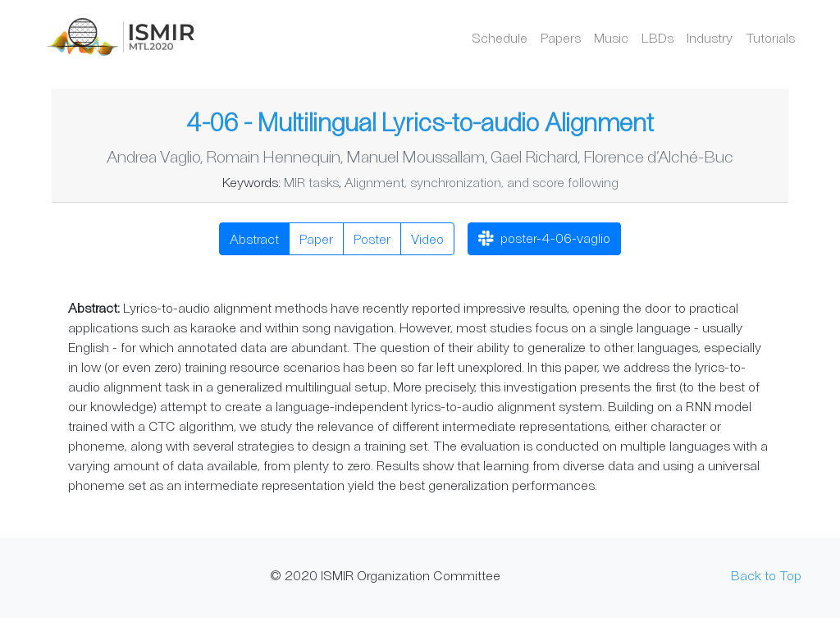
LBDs (657, 37)
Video (427, 238)
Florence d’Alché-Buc (658, 156)
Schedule (500, 37)
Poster (372, 238)
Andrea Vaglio (153, 156)
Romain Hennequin (273, 156)
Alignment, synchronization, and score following (482, 182)
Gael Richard (534, 156)
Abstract (254, 238)
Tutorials (770, 37)
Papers (561, 37)
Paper (316, 238)
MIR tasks (311, 182)
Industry (710, 37)
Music (611, 37)
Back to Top (766, 575)
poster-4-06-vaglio (544, 240)
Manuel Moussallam (415, 156)
